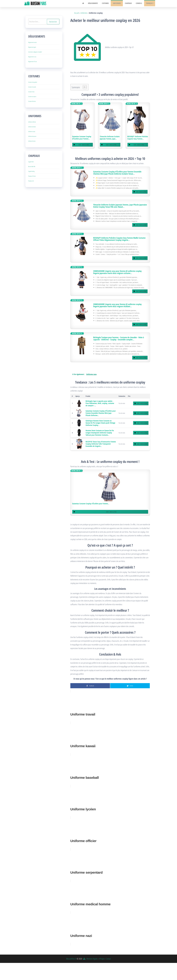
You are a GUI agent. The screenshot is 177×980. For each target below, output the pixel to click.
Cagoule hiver (31, 162)
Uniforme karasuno (32, 136)
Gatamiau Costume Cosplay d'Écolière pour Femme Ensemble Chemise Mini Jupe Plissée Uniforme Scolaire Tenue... (117, 173)
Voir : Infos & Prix (84, 145)
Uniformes (119, 4)
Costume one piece (32, 97)
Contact (108, 959)
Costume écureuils (32, 87)
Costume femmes (32, 101)
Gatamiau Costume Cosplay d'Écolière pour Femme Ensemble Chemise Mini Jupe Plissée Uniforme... (101, 413)
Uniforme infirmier (32, 122)
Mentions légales (92, 959)
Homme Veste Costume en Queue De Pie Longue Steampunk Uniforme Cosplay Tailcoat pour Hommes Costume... (100, 433)
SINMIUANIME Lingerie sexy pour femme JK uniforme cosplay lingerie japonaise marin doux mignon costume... (117, 272)
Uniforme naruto (32, 132)
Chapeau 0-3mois (32, 176)
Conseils (139, 4)
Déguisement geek (32, 47)
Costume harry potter (33, 82)
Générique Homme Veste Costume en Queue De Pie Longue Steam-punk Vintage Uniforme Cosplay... (100, 423)
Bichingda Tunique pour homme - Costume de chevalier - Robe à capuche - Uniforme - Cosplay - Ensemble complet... (119, 338)
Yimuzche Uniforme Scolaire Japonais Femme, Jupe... (110, 138)
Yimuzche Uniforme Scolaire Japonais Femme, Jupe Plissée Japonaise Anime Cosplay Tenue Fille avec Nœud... (120, 206)
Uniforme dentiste (32, 127)
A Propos (102, 959)
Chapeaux (129, 4)
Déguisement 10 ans (33, 62)
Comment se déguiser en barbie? (35, 52)
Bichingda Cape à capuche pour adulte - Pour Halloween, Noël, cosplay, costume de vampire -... (100, 403)
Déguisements (96, 4)
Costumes (108, 4)
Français (149, 4)
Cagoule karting (31, 171)
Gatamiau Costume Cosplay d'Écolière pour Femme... (82, 138)
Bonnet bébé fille (32, 167)
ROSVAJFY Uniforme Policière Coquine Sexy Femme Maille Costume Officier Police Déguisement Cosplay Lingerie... (119, 239)
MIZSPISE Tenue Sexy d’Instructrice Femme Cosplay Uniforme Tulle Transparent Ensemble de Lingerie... (101, 444)
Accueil (77, 13)
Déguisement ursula (32, 42)
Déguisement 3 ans (32, 57)
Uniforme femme (32, 141)
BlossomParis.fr (71, 959)
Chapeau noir (31, 181)
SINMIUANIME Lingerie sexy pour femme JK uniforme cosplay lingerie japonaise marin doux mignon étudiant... (117, 305)
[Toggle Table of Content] (84, 87)
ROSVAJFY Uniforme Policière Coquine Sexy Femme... (138, 138)
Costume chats (31, 92)
